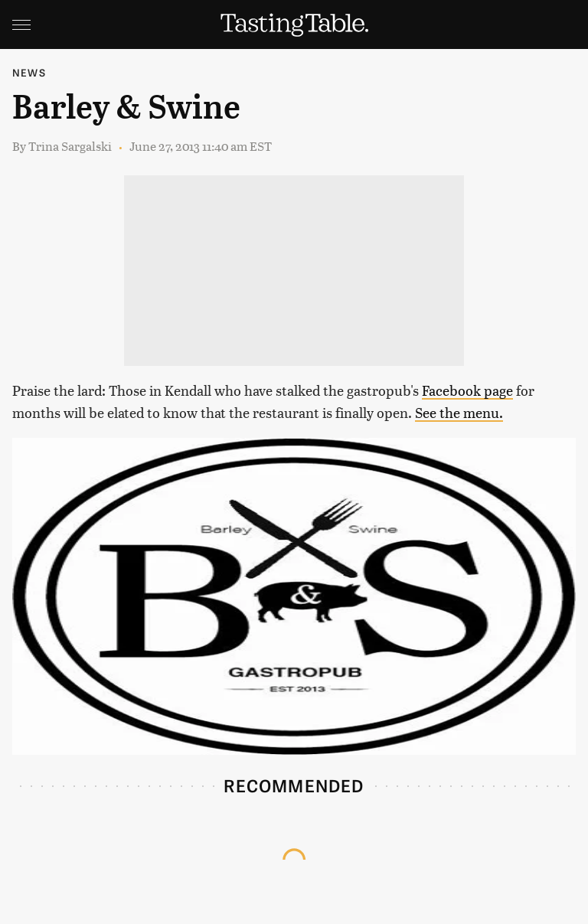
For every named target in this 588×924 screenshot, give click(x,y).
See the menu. (459, 412)
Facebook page (467, 390)
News (29, 72)
